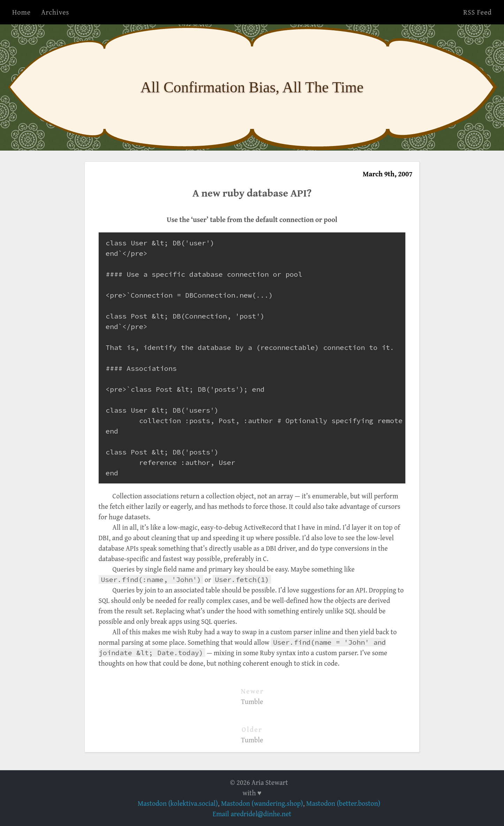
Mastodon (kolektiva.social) (178, 803)
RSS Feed (478, 12)
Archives (55, 12)
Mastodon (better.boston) (343, 803)
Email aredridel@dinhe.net (252, 814)
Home (21, 12)
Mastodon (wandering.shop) (262, 803)
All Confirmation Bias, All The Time (252, 87)
